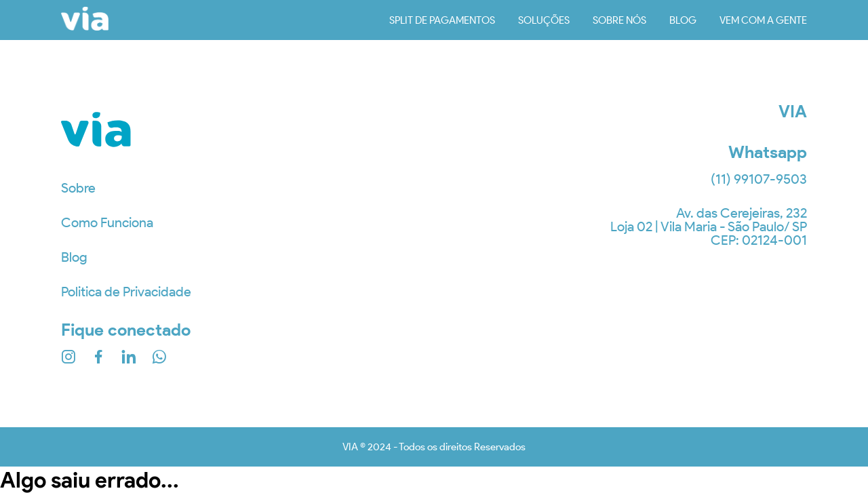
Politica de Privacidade (126, 292)
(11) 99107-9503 (759, 179)
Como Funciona (107, 222)
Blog (74, 257)
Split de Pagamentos (442, 20)
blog (683, 20)
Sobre (78, 188)
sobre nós (619, 20)
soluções (544, 20)
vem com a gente (763, 20)
